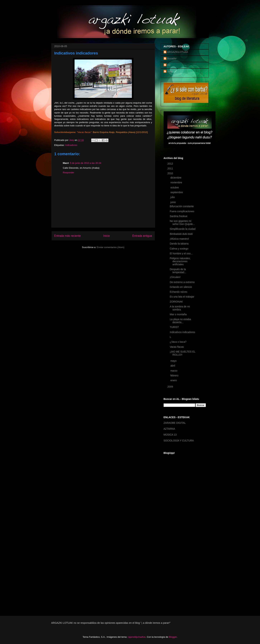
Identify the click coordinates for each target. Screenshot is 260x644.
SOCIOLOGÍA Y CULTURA (179, 441)
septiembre (177, 192)
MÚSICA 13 (170, 435)
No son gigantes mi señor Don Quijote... (182, 223)
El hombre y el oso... (181, 253)
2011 (170, 168)
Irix (169, 65)
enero (174, 380)
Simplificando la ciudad (183, 229)
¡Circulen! (175, 277)
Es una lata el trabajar (182, 297)
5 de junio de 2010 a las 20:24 (85, 163)
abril (173, 366)
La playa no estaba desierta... (180, 321)
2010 (170, 173)
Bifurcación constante (182, 206)
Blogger (173, 637)
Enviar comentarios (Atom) (111, 247)
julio (173, 197)
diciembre (176, 178)
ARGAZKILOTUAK (178, 52)
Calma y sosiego (179, 249)
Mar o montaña (178, 314)
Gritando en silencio (181, 287)
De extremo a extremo (182, 282)
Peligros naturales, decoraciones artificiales (180, 261)
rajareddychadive (137, 637)
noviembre (177, 182)
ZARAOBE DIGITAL (175, 423)
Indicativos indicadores (182, 332)
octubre (175, 187)
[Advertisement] (178, 553)
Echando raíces (178, 292)
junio (173, 202)
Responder (69, 173)
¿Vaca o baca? (178, 342)
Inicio (106, 236)
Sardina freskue (178, 216)
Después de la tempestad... (178, 271)
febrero (175, 376)
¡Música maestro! (179, 239)
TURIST (174, 327)
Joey (170, 71)
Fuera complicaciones (182, 211)
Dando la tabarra (179, 244)
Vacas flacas (177, 347)
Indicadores (71, 145)
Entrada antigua (142, 236)
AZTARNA (169, 429)
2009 (170, 387)
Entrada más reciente (68, 236)
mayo (174, 361)
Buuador (172, 58)
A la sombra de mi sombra (180, 308)
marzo (174, 371)
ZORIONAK (176, 302)
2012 (170, 164)
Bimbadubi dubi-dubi (181, 234)
